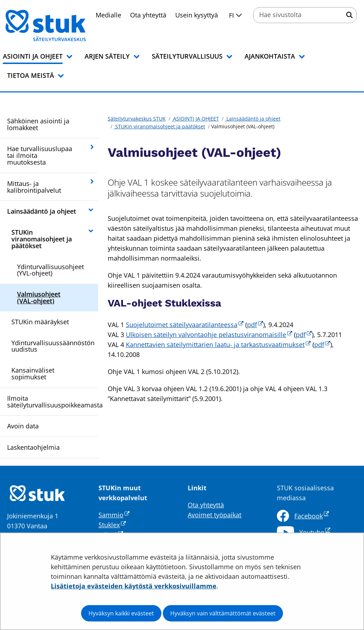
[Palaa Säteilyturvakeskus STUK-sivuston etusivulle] (64, 26)
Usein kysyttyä (197, 15)
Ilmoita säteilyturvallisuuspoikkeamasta (53, 402)
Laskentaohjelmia (33, 447)
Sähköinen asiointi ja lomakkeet (38, 124)
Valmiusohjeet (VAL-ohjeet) (39, 297)
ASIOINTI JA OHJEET (195, 119)
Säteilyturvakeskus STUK (137, 119)
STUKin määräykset (40, 322)
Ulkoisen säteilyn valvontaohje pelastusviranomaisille (209, 335)
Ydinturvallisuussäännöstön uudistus (53, 346)
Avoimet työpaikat (215, 515)
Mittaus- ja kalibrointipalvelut (34, 187)
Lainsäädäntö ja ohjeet (42, 211)
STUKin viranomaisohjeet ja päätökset (42, 239)
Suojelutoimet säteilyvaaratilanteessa (185, 325)
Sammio (114, 515)
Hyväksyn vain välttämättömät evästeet (223, 613)
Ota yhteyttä (148, 15)
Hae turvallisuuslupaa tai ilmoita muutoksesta (40, 155)
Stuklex (112, 525)
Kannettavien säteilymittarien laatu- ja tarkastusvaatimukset (218, 345)
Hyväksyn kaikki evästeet (121, 613)
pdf (255, 325)
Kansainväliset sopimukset (33, 373)
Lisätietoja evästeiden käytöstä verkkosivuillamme (134, 586)
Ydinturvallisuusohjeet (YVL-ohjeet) (50, 270)
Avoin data (23, 426)
